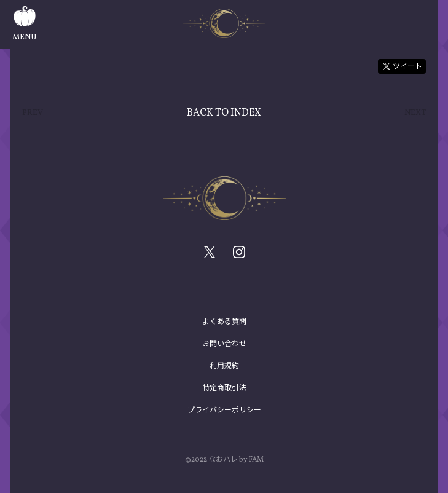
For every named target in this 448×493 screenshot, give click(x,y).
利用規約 (224, 366)
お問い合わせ (224, 344)
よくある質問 (224, 321)
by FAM (251, 460)
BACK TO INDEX (224, 113)
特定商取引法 (224, 388)
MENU (25, 24)
